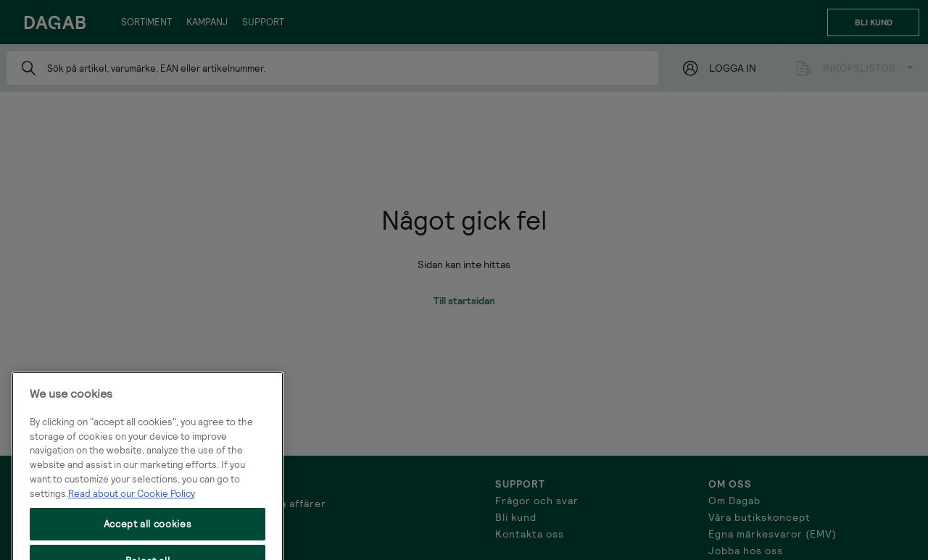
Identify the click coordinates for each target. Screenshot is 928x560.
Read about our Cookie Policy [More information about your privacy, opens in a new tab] (132, 523)
